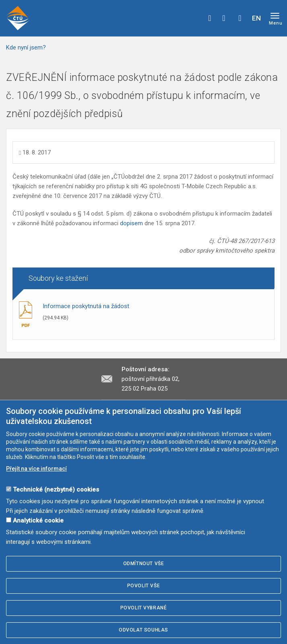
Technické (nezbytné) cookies (56, 490)
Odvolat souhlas (143, 630)
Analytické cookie (38, 521)
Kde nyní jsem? (26, 47)
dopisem (132, 223)
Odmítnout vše (144, 564)
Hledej (240, 18)
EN (256, 18)
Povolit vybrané (144, 608)
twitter (224, 18)
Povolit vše (144, 586)
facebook (210, 18)
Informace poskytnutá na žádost (86, 306)
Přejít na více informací (36, 469)
